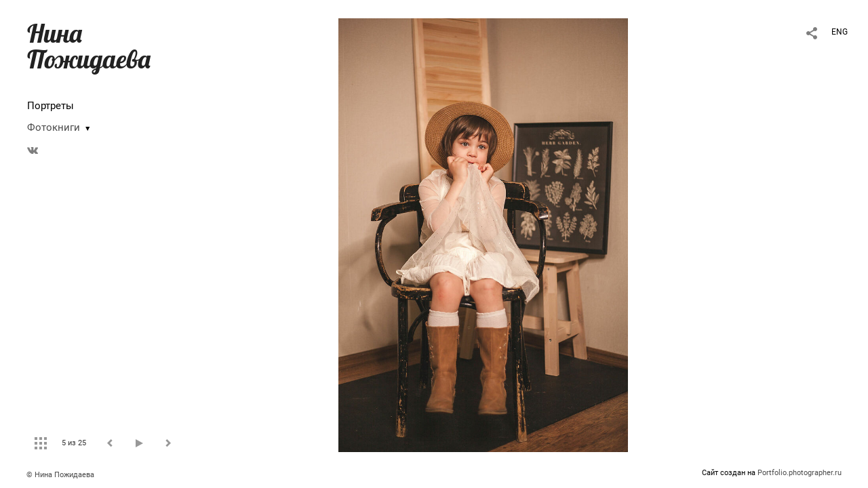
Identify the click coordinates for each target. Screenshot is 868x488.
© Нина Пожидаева (60, 475)
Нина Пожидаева (89, 46)
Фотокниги (54, 127)
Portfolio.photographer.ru (800, 473)
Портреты (51, 106)
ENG (840, 32)
